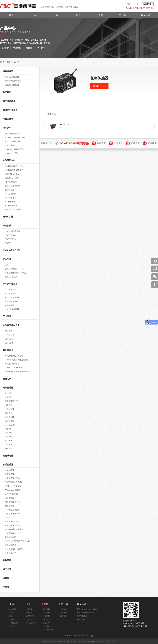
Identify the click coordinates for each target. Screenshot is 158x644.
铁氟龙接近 (9, 470)
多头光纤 (9, 441)
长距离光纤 (9, 417)
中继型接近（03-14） (13, 525)
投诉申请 (29, 619)
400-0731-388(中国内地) (141, 8)
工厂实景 (63, 616)
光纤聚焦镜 (9, 421)
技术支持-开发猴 (111, 641)
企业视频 (46, 616)
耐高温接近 (9, 474)
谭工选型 (46, 619)
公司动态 (46, 626)
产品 (34, 15)
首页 (11, 15)
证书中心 (12, 619)
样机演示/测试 (31, 623)
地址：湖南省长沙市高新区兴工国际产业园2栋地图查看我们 (88, 616)
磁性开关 (7, 569)
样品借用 (29, 609)
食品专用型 (9, 506)
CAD (11, 616)
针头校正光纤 (10, 425)
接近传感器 (8, 465)
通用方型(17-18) (11, 494)
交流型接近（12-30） (13, 490)
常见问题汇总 (48, 630)
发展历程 (63, 613)
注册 (137, 4)
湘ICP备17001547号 (97, 641)
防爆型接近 (9, 498)
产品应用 (46, 623)
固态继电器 (8, 456)
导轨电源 (7, 560)
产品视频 (46, 613)
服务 (78, 15)
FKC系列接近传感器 (13, 533)
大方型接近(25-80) (12, 502)
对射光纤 (9, 429)
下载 (56, 15)
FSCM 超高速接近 (12, 510)
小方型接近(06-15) (12, 514)
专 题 (101, 15)
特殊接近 (9, 518)
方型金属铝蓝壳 (11, 522)
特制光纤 (9, 445)
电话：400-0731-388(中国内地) (87, 609)
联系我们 (145, 15)
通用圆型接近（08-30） (14, 549)
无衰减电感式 (10, 545)
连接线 (6, 587)
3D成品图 (12, 609)
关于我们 (123, 15)
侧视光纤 (9, 449)
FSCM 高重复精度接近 (14, 529)
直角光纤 (9, 437)
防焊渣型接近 (10, 537)
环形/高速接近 (11, 553)
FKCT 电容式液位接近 (14, 482)
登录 (129, 4)
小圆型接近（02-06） (13, 478)
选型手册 (12, 626)
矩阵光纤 (9, 433)
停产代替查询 (14, 623)
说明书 (11, 613)
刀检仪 (6, 578)
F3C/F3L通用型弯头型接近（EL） (19, 541)
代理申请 (29, 613)
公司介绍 (63, 609)
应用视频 (46, 609)
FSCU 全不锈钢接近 (13, 486)
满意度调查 (30, 616)
